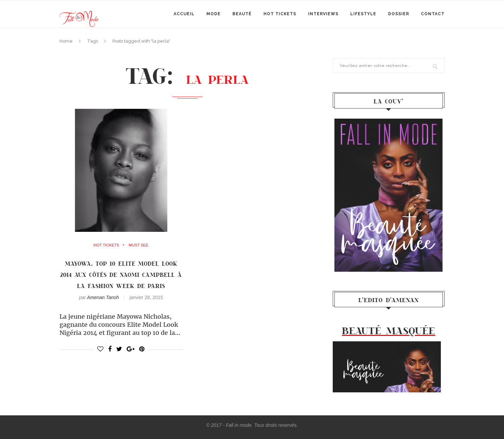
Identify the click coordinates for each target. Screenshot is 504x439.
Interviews (323, 14)
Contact (433, 14)
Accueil (184, 14)
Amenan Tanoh (103, 297)
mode (213, 14)
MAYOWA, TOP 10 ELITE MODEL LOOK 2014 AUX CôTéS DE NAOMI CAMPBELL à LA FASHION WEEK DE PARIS (121, 274)
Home (66, 41)
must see (139, 245)
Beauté (242, 14)
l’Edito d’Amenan (389, 300)
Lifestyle (363, 14)
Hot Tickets (280, 14)
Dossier (399, 14)
